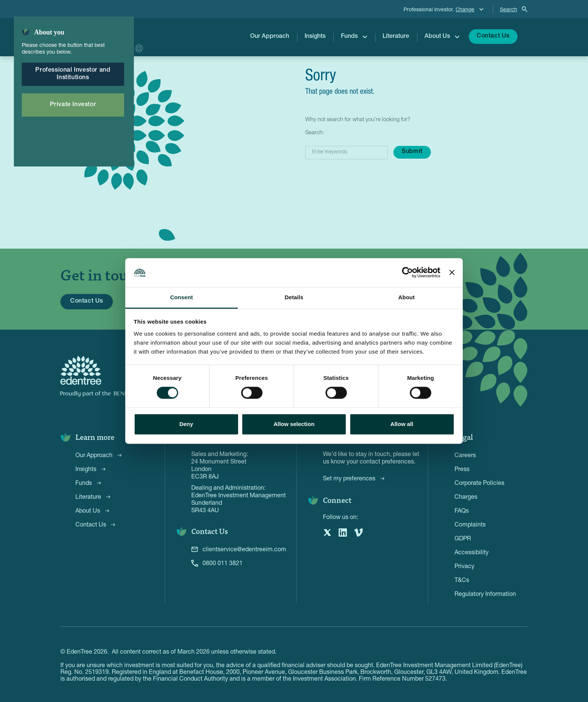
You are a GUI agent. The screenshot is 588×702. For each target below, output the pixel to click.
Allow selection (294, 424)
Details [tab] (294, 297)
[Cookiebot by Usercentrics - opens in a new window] (407, 273)
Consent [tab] (182, 297)
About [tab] (406, 297)
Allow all (402, 424)
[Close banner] (452, 273)
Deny (186, 424)
